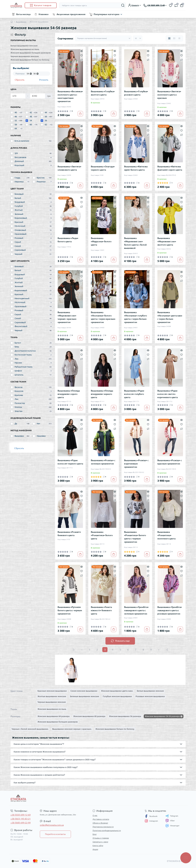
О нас (95, 815)
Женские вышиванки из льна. (25, 49)
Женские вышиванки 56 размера (125, 716)
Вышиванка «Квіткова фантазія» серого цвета (170, 168)
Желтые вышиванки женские (52, 696)
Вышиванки (21, 22)
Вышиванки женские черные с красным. (72, 729)
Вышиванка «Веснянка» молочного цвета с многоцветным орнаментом (70, 96)
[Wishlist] (82, 55)
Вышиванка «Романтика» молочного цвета (166, 535)
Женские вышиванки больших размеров (31, 53)
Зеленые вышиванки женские (84, 696)
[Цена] (18, 96)
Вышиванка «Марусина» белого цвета (101, 241)
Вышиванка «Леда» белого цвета (68, 240)
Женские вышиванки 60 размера (89, 716)
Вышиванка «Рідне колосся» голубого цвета (134, 394)
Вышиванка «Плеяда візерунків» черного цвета (102, 394)
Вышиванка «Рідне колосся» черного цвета (70, 462)
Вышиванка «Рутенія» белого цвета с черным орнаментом (70, 610)
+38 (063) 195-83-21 (21, 819)
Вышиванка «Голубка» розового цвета (136, 93)
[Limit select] (138, 38)
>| (167, 650)
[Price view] (179, 38)
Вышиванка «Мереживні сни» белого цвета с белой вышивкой (135, 243)
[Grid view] (169, 38)
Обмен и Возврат (100, 823)
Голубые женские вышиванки (117, 696)
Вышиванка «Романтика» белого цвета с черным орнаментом (135, 537)
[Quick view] (82, 51)
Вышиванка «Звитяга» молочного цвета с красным (169, 95)
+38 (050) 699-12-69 (21, 815)
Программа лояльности (103, 827)
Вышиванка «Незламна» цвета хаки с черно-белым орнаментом (170, 317)
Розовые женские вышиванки (150, 696)
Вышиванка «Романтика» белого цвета (102, 535)
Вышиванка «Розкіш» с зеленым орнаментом (103, 462)
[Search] (123, 5)
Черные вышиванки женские (25, 56)
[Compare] (82, 60)
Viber (170, 821)
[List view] (174, 38)
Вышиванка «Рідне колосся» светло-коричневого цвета (168, 394)
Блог (95, 834)
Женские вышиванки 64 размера (54, 716)
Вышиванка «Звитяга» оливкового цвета (69, 168)
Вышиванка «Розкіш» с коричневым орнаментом (136, 464)
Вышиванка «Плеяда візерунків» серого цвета (69, 394)
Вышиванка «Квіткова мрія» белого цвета (136, 168)
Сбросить (20, 80)
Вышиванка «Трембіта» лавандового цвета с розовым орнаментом (170, 610)
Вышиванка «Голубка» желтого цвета (103, 93)
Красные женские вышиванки (52, 691)
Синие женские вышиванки (84, 691)
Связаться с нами (100, 842)
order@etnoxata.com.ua (52, 825)
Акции (95, 849)
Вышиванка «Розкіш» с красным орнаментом (170, 462)
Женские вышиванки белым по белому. (30, 60)
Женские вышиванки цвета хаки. (117, 691)
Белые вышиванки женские (24, 46)
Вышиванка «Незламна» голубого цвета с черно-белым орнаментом (136, 317)
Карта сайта (98, 846)
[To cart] (80, 114)
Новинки (44, 14)
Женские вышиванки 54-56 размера (162, 716)
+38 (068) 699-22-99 (21, 823)
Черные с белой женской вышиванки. (30, 729)
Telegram (172, 816)
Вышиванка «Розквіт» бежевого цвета (69, 534)
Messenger (172, 826)
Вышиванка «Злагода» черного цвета (103, 168)
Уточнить (44, 80)
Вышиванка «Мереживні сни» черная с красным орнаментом (67, 317)
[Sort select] (103, 38)
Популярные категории (107, 14)
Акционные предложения (71, 14)
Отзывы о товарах (101, 838)
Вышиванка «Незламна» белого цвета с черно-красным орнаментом (103, 317)
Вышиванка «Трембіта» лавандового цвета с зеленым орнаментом (136, 610)
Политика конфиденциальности (107, 830)
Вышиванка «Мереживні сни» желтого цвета (167, 241)
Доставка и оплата (101, 819)
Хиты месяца (23, 14)
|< (74, 650)
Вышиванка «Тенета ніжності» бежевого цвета (101, 610)
